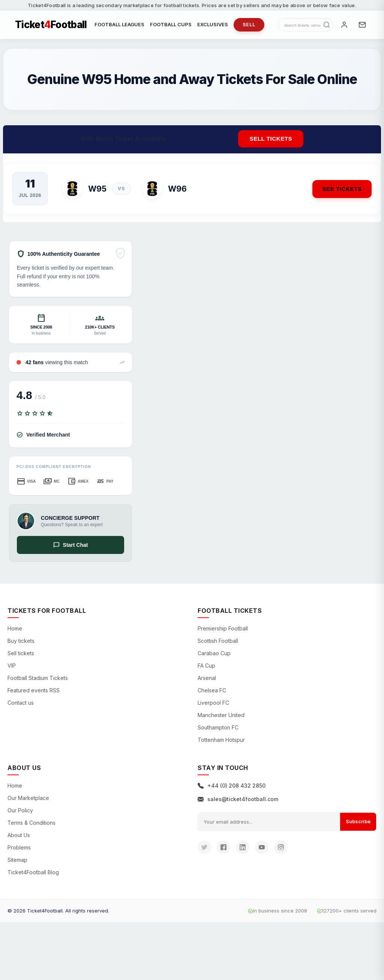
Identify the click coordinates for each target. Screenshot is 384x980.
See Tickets (341, 190)
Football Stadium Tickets (38, 680)
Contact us (21, 705)
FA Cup (206, 667)
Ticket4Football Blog (33, 874)
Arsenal (207, 680)
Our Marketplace (28, 800)
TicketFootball (51, 26)
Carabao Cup (214, 655)
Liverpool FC (213, 705)
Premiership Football (223, 630)
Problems (19, 849)
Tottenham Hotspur (221, 742)
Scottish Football (218, 643)
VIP (12, 667)
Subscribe (358, 823)
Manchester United (221, 717)
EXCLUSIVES (213, 25)
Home (15, 630)
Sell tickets (271, 140)
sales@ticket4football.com (238, 801)
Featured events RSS (34, 692)
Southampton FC (218, 729)
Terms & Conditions (31, 825)
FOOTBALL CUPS (171, 25)
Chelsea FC (212, 692)
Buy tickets (21, 643)
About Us (19, 837)
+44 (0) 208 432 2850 (232, 787)
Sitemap (17, 862)
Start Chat (71, 546)
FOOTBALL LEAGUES (119, 25)
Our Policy (20, 812)
